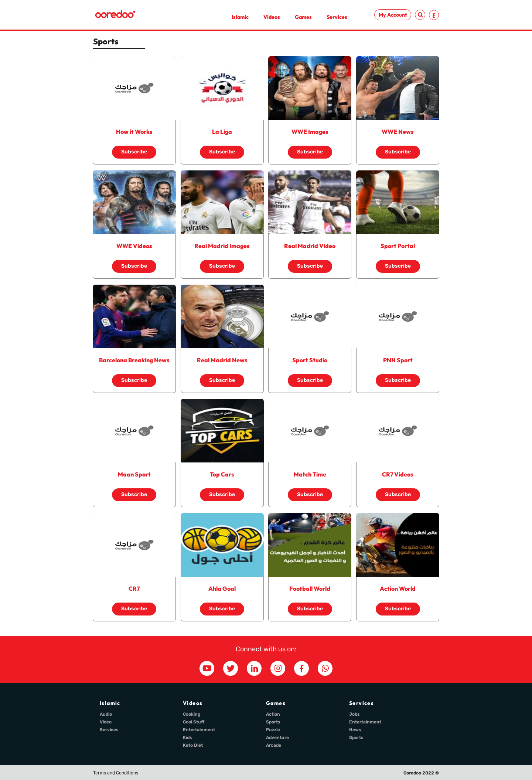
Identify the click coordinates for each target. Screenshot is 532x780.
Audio (106, 714)
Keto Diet (193, 745)
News (355, 730)
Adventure (277, 737)
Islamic (240, 17)
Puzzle (273, 730)
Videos (272, 17)
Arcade (274, 745)
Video (106, 722)
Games (303, 17)
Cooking (192, 714)
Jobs (354, 714)
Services (337, 17)
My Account (393, 15)
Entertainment (199, 730)
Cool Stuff (194, 722)
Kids (187, 737)
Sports (273, 722)
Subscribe (134, 152)
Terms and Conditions (116, 773)
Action (273, 714)
